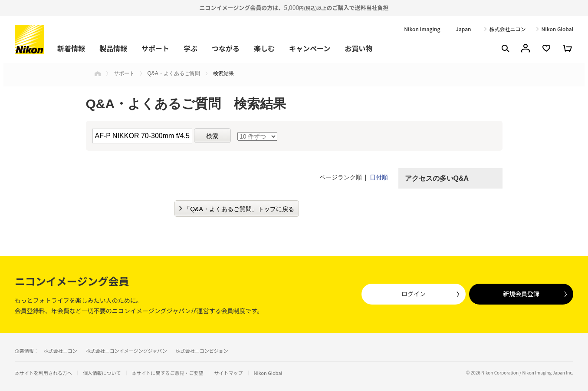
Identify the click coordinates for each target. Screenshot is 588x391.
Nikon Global (558, 29)
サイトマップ (229, 373)
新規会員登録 (521, 294)
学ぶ (191, 48)
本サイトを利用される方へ (43, 373)
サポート (155, 48)
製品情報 (113, 48)
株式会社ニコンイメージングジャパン (126, 351)
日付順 (379, 177)
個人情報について (102, 373)
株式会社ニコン (508, 29)
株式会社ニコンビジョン (202, 351)
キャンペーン (310, 48)
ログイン (414, 294)
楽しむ (264, 48)
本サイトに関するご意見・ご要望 (168, 373)
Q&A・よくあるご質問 (174, 73)
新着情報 (71, 48)
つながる (226, 48)
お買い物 (358, 48)
